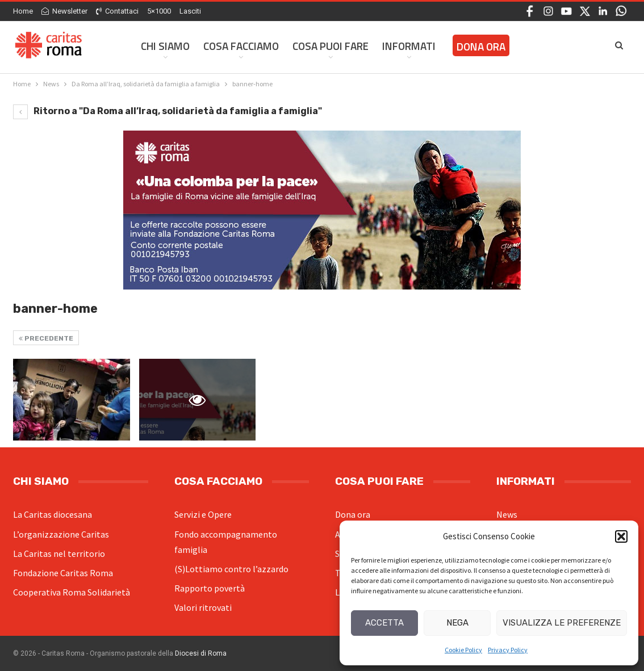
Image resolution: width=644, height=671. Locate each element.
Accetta (384, 623)
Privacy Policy (508, 650)
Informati (409, 46)
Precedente (46, 338)
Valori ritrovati (203, 607)
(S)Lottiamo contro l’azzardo (231, 569)
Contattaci (117, 11)
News (507, 514)
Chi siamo (165, 46)
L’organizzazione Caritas (61, 534)
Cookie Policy (463, 650)
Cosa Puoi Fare (331, 46)
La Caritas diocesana (53, 514)
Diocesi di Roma (201, 653)
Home (23, 11)
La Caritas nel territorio (59, 553)
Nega (457, 623)
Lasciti (190, 11)
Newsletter (64, 11)
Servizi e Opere (203, 514)
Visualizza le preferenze (562, 623)
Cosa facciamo (241, 46)
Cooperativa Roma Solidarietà (72, 592)
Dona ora (353, 514)
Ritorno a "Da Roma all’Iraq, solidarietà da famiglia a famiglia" (168, 111)
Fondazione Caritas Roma (63, 573)
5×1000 (159, 11)
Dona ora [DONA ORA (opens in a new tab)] (481, 46)
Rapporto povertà (210, 588)
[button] (621, 536)
